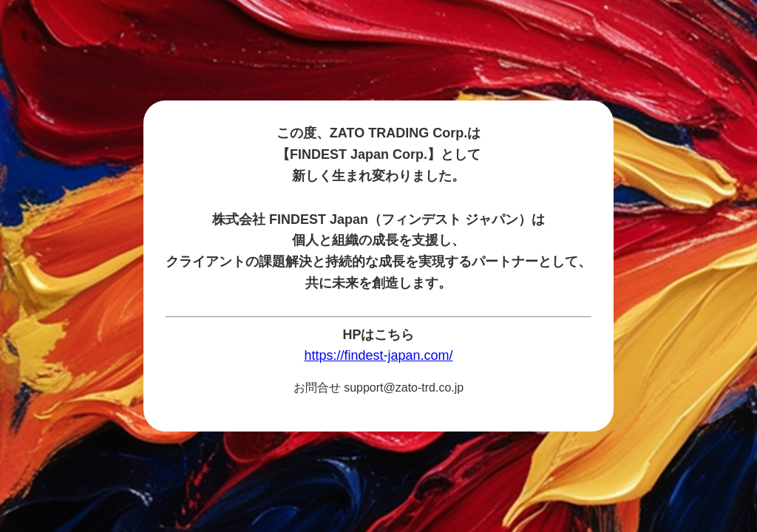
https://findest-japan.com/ (378, 355)
